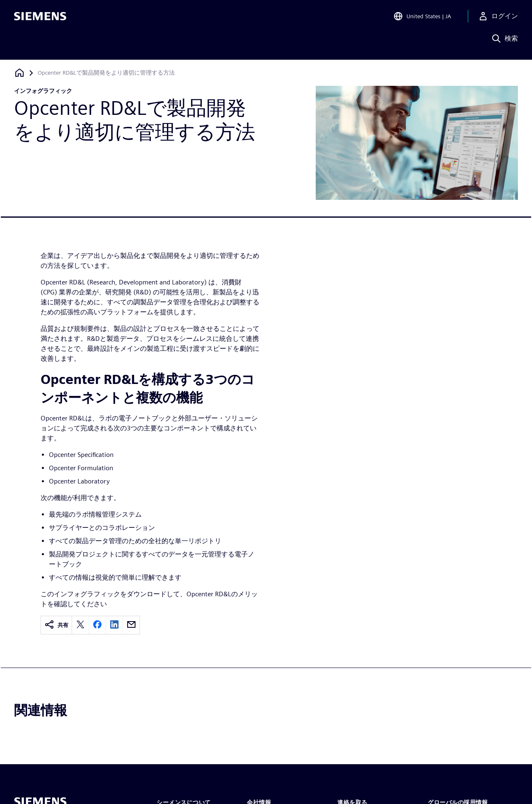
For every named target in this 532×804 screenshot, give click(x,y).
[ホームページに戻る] (19, 73)
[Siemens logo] (40, 18)
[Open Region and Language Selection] (422, 18)
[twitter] (80, 625)
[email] (131, 625)
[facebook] (97, 625)
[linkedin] (114, 625)
